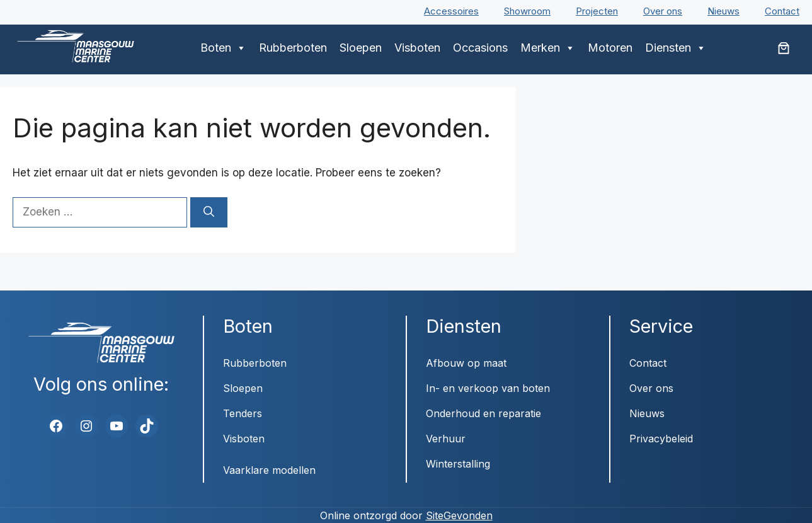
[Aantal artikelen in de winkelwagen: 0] (784, 48)
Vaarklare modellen (269, 470)
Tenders (243, 413)
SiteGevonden (459, 515)
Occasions (480, 48)
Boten (223, 48)
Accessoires (451, 11)
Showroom (527, 11)
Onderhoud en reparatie (483, 413)
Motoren (610, 48)
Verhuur (446, 439)
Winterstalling (458, 464)
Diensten (676, 48)
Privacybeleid (661, 439)
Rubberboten (293, 48)
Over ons (663, 11)
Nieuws (723, 11)
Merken (548, 48)
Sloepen (361, 48)
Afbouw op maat (466, 363)
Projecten (597, 11)
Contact (782, 11)
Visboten (417, 48)
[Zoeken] (209, 212)
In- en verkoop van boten (488, 388)
